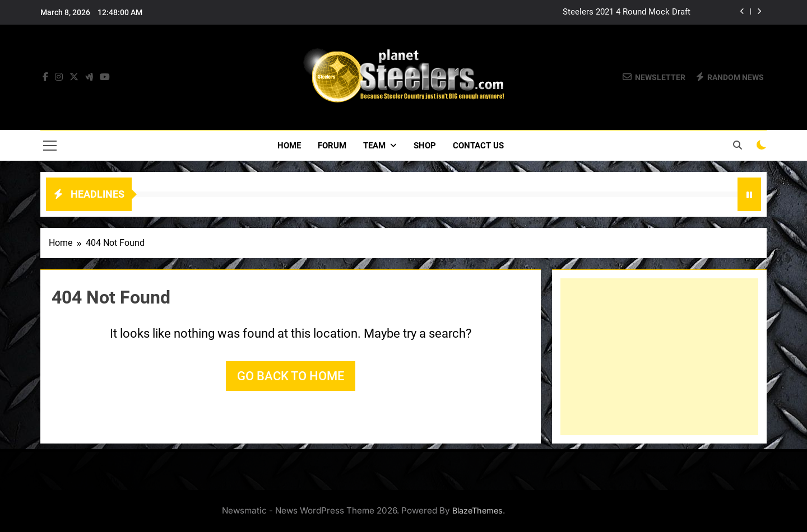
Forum (332, 146)
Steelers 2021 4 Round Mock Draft (627, 12)
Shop (425, 146)
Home (289, 146)
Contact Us (478, 146)
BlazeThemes (477, 510)
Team (374, 146)
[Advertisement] (659, 357)
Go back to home (291, 376)
